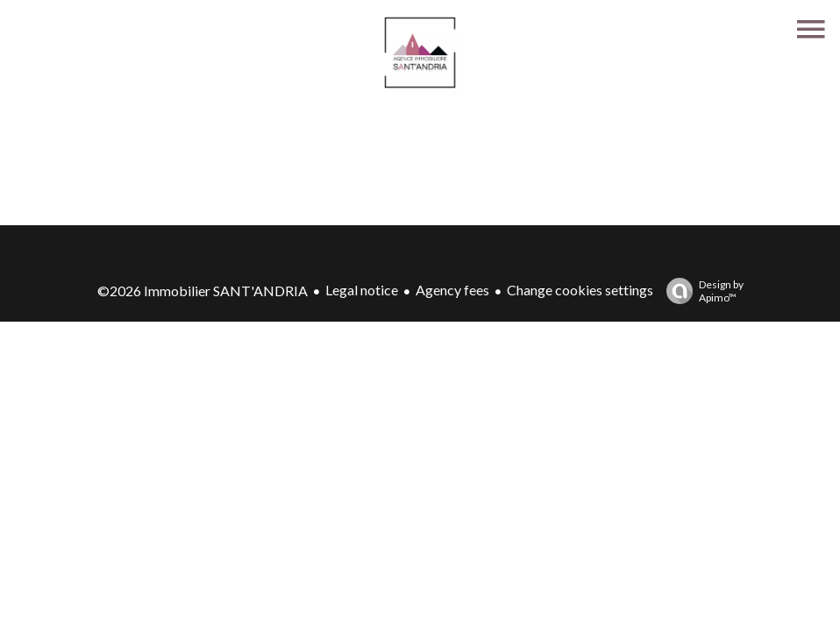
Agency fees (452, 290)
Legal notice (362, 290)
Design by (701, 291)
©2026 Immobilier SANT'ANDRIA (203, 291)
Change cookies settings (580, 290)
